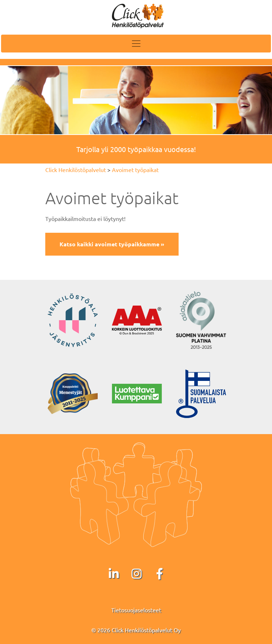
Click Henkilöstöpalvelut (76, 170)
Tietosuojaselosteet (136, 610)
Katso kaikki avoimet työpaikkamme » (112, 244)
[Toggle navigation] (136, 44)
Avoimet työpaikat (135, 170)
